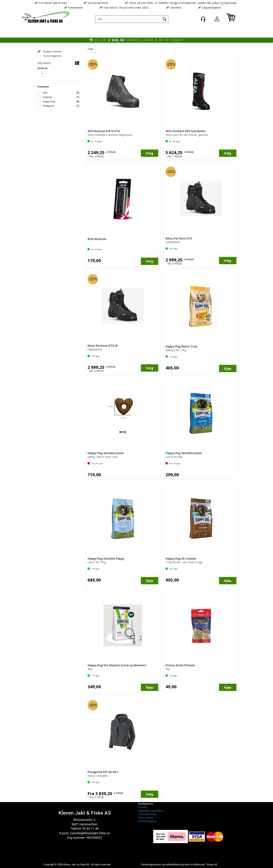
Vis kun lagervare (52, 56)
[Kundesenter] (203, 19)
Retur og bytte (146, 818)
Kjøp (228, 368)
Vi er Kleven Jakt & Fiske (53, 3)
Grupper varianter (52, 52)
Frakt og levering (147, 814)
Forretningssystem (151, 865)
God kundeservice (98, 3)
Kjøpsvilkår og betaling (151, 811)
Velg (150, 153)
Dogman (47, 97)
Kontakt (142, 807)
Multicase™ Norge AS (206, 865)
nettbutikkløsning (174, 865)
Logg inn (217, 20)
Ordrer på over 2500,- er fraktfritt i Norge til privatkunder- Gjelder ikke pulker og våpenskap (183, 3)
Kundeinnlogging (147, 821)
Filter (91, 49)
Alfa (45, 93)
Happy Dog (49, 101)
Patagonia (48, 106)
